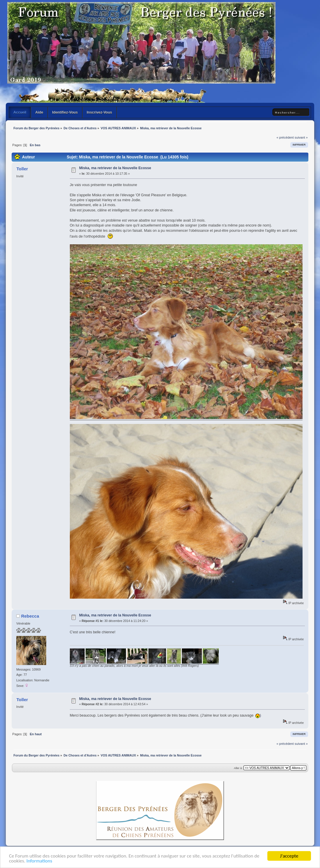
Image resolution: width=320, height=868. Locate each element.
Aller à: (238, 768)
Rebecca (30, 616)
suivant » (301, 137)
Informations (39, 861)
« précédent (285, 137)
